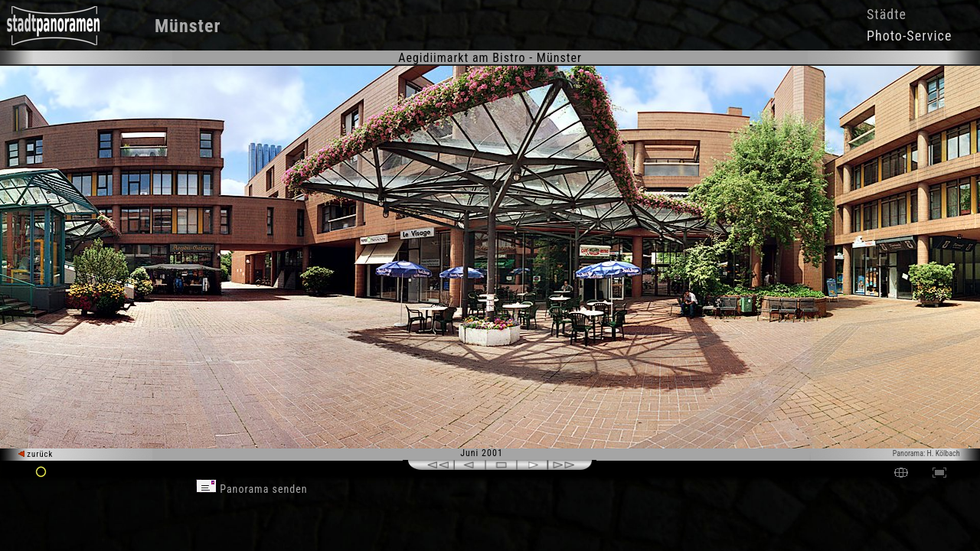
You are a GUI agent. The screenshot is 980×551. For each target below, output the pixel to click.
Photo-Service (909, 36)
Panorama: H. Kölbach (926, 453)
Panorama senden (252, 489)
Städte (887, 14)
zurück (36, 454)
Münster (188, 26)
